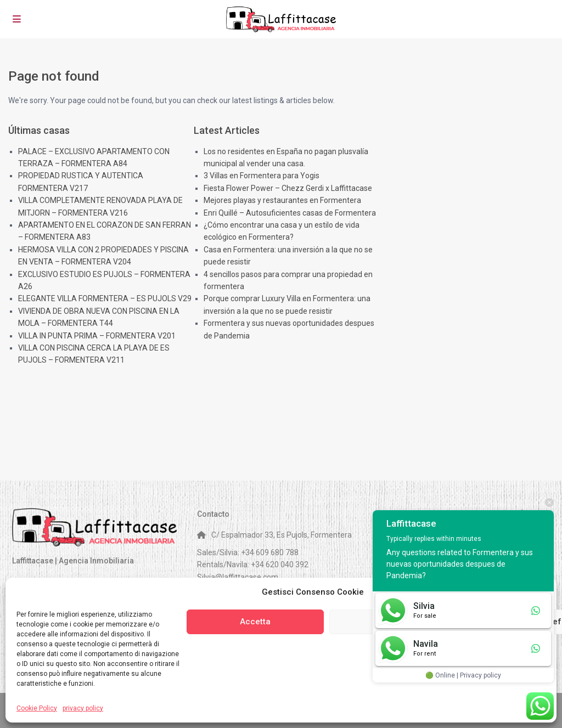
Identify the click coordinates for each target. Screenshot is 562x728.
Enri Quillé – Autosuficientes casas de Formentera (290, 213)
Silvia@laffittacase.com (238, 577)
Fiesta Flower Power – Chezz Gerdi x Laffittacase (288, 188)
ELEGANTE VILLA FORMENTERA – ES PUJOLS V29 (105, 298)
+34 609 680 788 (270, 552)
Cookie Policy (37, 708)
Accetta (255, 622)
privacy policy (83, 708)
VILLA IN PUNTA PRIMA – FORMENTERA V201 (97, 336)
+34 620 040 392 (280, 565)
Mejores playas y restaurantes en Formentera (282, 200)
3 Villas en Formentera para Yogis (262, 176)
